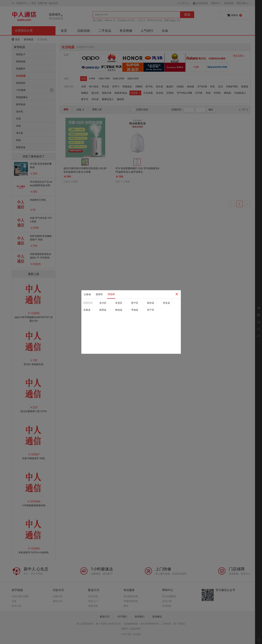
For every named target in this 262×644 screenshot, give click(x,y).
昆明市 (99, 294)
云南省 (87, 294)
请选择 (111, 294)
